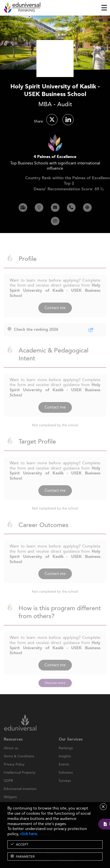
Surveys (65, 789)
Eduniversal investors (20, 797)
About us (11, 756)
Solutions (66, 781)
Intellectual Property (20, 781)
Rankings (66, 756)
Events (64, 773)
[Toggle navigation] (104, 8)
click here (29, 834)
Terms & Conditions (19, 765)
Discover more (55, 683)
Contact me (55, 316)
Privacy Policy (14, 773)
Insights (65, 765)
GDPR (8, 789)
